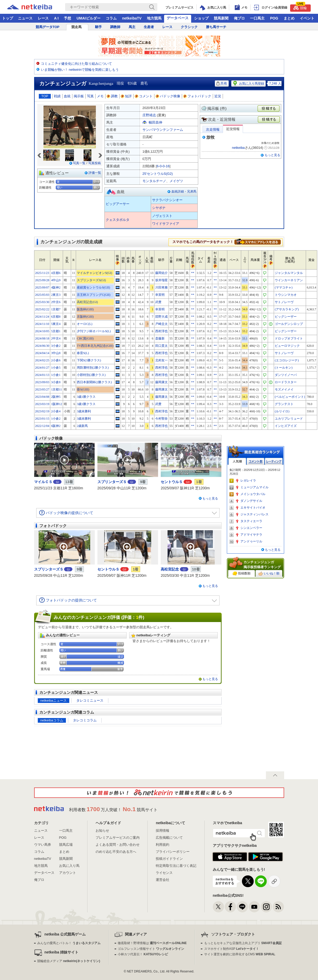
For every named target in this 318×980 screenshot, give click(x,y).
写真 (90, 96)
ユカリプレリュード (289, 419)
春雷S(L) (83, 353)
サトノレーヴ (284, 302)
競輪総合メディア (69, 961)
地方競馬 (154, 18)
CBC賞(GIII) (85, 338)
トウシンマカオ (286, 295)
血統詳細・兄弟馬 (184, 191)
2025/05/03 (42, 295)
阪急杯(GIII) (85, 309)
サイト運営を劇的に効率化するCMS (240, 954)
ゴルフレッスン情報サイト (151, 949)
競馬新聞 (221, 18)
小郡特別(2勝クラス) (91, 375)
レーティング (274, 461)
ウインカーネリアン (289, 280)
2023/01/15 (42, 419)
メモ (100, 96)
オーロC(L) (85, 324)
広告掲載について (169, 838)
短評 (126, 96)
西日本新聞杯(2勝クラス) (94, 382)
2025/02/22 (42, 309)
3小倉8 (56, 382)
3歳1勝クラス (86, 397)
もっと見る (272, 155)
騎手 (98, 27)
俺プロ (239, 18)
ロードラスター (286, 382)
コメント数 (255, 461)
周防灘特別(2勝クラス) (93, 368)
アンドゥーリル (251, 541)
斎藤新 (160, 338)
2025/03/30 (42, 302)
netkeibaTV (132, 18)
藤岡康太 (161, 382)
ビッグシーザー (286, 317)
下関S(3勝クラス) (89, 360)
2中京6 (56, 302)
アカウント (68, 873)
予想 (67, 18)
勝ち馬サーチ (216, 27)
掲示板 (79, 96)
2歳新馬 (82, 426)
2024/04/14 (42, 353)
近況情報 (233, 129)
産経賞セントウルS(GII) (93, 287)
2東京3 (56, 295)
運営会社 (163, 880)
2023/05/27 (42, 389)
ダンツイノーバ (286, 375)
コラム (111, 18)
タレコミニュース (90, 700)
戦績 (57, 96)
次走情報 (213, 129)
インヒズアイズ (286, 426)
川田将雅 (161, 287)
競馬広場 (66, 845)
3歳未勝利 (84, 411)
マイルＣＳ (43, 482)
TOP (45, 96)
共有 (222, 83)
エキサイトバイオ (253, 508)
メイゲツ (176, 181)
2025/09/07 (42, 287)
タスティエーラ (251, 521)
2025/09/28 (42, 280)
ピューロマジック (287, 346)
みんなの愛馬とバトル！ (69, 943)
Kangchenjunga (101, 84)
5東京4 (56, 324)
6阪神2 (56, 426)
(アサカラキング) (287, 309)
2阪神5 (56, 397)
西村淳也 (161, 331)
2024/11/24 (42, 317)
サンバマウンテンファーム (163, 130)
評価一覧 (95, 173)
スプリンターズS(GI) (91, 280)
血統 (67, 96)
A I (56, 18)
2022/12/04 (42, 426)
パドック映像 (168, 96)
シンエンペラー (251, 528)
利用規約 (163, 845)
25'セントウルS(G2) (158, 174)
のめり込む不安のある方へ (116, 852)
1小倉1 (56, 375)
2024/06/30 (42, 346)
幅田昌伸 (155, 122)
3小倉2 (56, 346)
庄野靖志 (149, 115)
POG (274, 18)
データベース (178, 18)
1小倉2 (56, 419)
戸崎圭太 (161, 324)
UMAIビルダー (89, 18)
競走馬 (76, 27)
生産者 (149, 27)
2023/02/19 (42, 411)
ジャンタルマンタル (289, 273)
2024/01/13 (42, 375)
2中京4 (56, 338)
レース (43, 18)
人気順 (237, 461)
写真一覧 (79, 163)
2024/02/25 (42, 360)
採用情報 (163, 831)
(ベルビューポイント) (290, 397)
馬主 (132, 27)
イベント (307, 18)
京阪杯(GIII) (85, 317)
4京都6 (56, 273)
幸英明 (160, 295)
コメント (144, 96)
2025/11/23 (42, 273)
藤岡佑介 (161, 273)
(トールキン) (284, 368)
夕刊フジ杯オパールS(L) (94, 331)
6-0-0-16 (163, 166)
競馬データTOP (48, 27)
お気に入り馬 (69, 866)
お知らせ (102, 831)
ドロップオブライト (289, 338)
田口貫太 (161, 346)
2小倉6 (56, 360)
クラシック (189, 27)
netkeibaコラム (52, 720)
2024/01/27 (42, 368)
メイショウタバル (253, 494)
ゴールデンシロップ (289, 324)
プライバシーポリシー (173, 852)
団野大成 (161, 317)
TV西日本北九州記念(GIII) (95, 346)
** (193, 273)
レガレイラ (248, 481)
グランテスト (284, 404)
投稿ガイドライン (169, 859)
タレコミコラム (85, 720)
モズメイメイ (284, 389)
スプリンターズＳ (112, 482)
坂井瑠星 (161, 280)
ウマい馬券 (43, 845)
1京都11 (57, 389)
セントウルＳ (172, 482)
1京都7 (56, 309)
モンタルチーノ (154, 181)
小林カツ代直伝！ (143, 954)
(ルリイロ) (282, 411)
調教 (112, 96)
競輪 (300, 7)
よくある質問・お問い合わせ (118, 845)
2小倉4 (56, 411)
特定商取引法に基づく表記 (176, 866)
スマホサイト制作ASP (232, 949)
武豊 (158, 302)
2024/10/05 (42, 331)
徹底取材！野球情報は (152, 943)
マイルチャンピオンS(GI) (94, 273)
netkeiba (238, 148)
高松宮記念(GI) (87, 302)
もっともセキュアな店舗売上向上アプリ (243, 943)
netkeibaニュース (54, 700)
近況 (218, 96)
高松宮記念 (170, 569)
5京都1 (56, 331)
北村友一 (161, 360)
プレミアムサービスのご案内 (118, 838)
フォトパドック (197, 96)
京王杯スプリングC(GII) (94, 295)
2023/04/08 (42, 397)
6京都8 (56, 317)
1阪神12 (57, 404)
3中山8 (56, 353)
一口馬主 (257, 18)
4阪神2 (56, 287)
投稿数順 (241, 574)
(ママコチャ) (284, 287)
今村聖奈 (161, 419)
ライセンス (164, 873)
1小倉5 (56, 368)
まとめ (289, 18)
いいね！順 (269, 574)
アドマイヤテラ (251, 535)
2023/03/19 (42, 404)
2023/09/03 (42, 382)
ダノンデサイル (251, 501)
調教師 (115, 27)
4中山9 (56, 280)
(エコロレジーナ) (287, 360)
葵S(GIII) (83, 389)
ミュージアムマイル (254, 487)
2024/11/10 (42, 324)
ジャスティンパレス (254, 514)
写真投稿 (95, 163)
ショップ (201, 18)
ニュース (25, 18)
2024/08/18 (42, 338)
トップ (8, 18)
